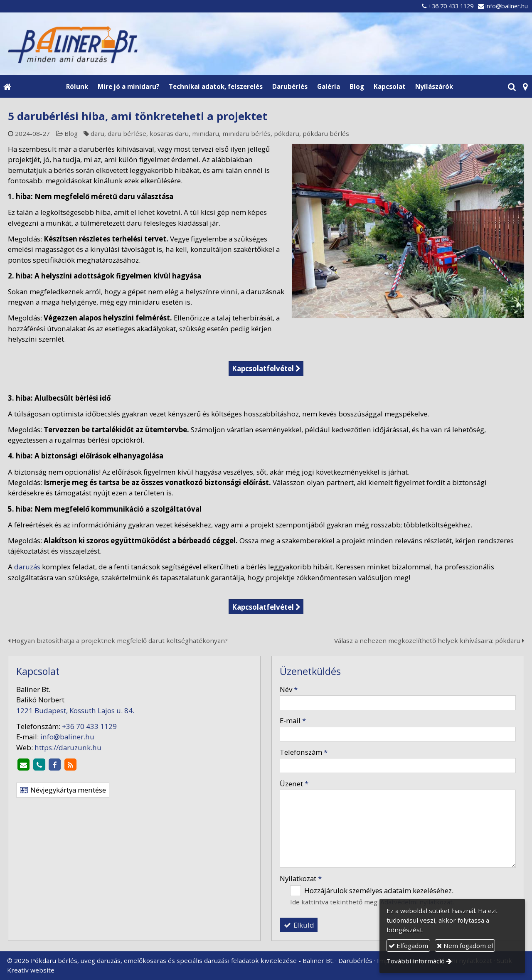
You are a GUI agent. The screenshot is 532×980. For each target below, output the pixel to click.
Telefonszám (304, 752)
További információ (416, 961)
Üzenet (294, 784)
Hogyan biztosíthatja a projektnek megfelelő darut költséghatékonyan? (118, 640)
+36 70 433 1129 (451, 6)
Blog (71, 133)
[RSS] (71, 765)
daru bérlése (127, 133)
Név (289, 689)
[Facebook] (55, 765)
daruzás (27, 567)
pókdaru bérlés (326, 133)
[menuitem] (77, 86)
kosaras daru (169, 133)
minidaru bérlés (246, 133)
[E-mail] (23, 765)
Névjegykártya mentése (63, 790)
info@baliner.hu (507, 6)
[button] (525, 86)
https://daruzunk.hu (68, 747)
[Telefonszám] (39, 765)
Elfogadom (408, 946)
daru (97, 133)
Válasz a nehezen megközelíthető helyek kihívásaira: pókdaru (429, 640)
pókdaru (287, 133)
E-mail (293, 720)
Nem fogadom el (465, 946)
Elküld (299, 925)
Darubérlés (355, 960)
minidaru (206, 133)
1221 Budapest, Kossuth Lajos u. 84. (75, 710)
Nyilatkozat (301, 878)
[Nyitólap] (266, 44)
